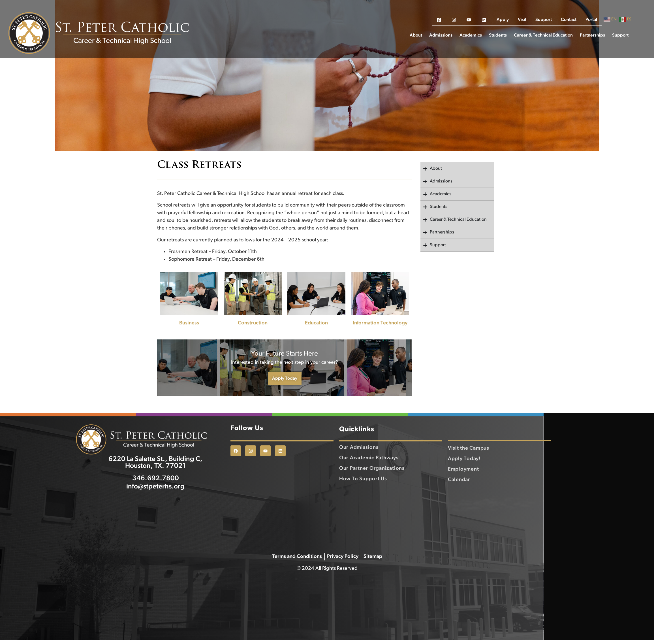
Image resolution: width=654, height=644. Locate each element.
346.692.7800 (156, 491)
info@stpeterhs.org (155, 499)
